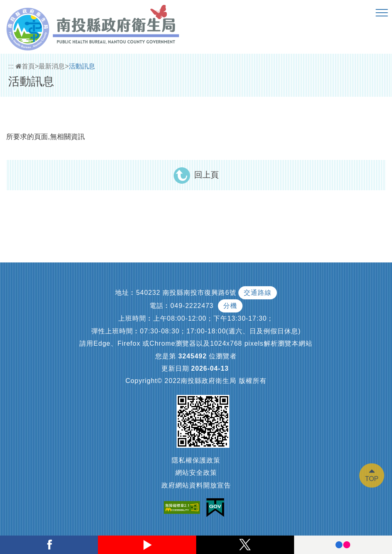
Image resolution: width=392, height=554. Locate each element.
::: (11, 66)
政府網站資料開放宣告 (196, 485)
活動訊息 (82, 66)
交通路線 (258, 293)
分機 (230, 306)
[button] (382, 13)
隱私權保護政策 (196, 460)
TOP (372, 479)
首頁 (25, 66)
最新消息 (52, 66)
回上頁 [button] (206, 175)
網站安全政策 (196, 473)
